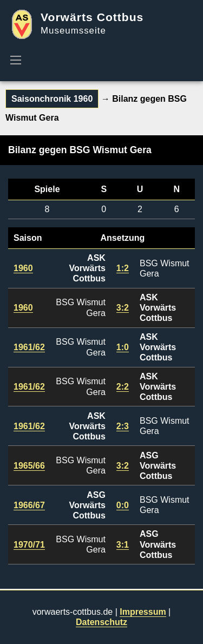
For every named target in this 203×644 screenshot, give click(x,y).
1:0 (123, 347)
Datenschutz (101, 622)
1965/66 (29, 466)
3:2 (123, 308)
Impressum (143, 612)
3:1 (123, 545)
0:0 (123, 505)
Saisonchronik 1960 (52, 99)
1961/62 (29, 347)
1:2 (123, 268)
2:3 (123, 426)
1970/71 (29, 545)
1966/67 (29, 505)
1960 (23, 268)
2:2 (123, 387)
